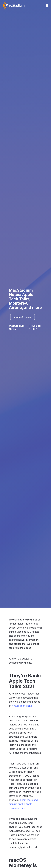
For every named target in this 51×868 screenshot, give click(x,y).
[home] (14, 6)
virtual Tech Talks (22, 706)
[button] (47, 6)
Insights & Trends (23, 317)
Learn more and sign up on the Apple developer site (23, 804)
